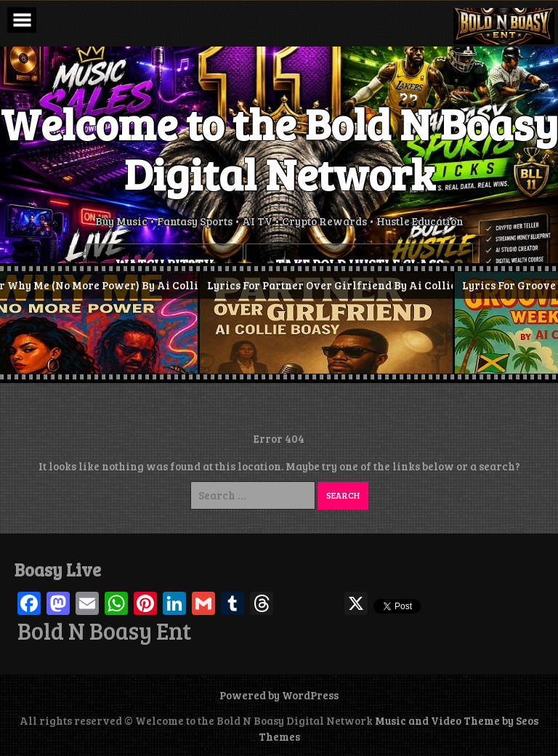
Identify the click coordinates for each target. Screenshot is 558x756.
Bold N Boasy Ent (104, 631)
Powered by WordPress (279, 695)
